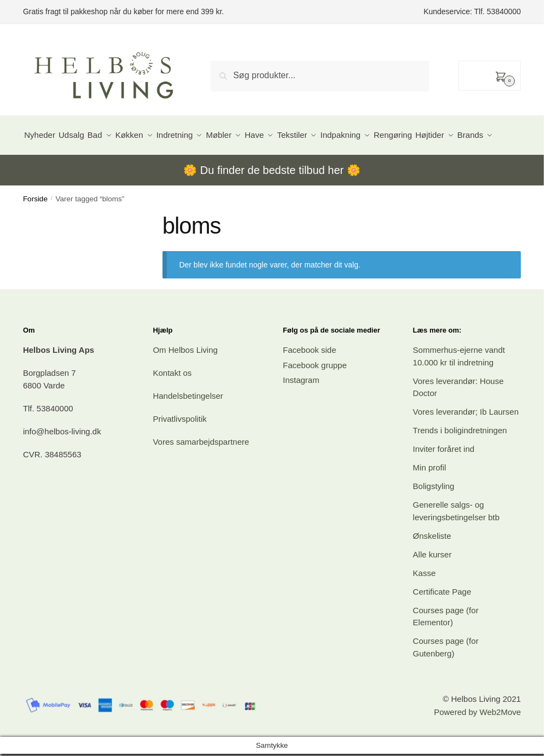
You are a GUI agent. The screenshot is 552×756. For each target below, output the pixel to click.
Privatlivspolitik (179, 446)
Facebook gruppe (315, 392)
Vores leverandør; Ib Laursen (466, 438)
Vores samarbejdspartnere (201, 469)
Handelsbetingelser (188, 423)
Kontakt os (172, 400)
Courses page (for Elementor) (446, 643)
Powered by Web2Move (477, 739)
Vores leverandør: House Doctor (458, 414)
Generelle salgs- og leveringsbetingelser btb (456, 538)
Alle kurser (432, 581)
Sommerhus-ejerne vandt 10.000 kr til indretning (459, 383)
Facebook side (310, 377)
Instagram (301, 407)
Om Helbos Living (185, 377)
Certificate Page (442, 618)
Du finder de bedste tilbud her (272, 197)
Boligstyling (434, 513)
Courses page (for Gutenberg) (446, 674)
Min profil (430, 494)
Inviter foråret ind (444, 476)
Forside (35, 226)
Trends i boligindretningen (460, 457)
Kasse (425, 600)
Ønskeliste (432, 563)
